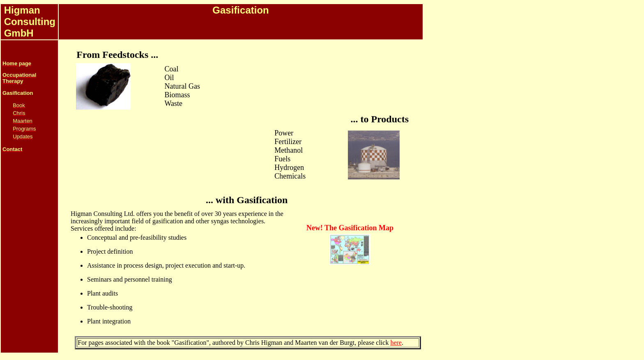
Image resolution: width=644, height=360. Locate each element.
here (396, 343)
